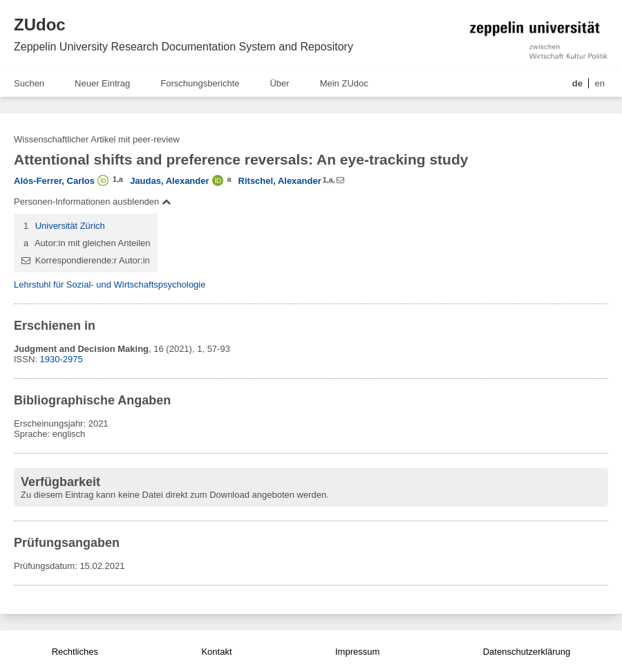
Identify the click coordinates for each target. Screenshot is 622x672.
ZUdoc (40, 25)
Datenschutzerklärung (527, 652)
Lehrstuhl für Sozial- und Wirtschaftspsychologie (110, 284)
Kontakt (216, 652)
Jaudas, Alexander (169, 181)
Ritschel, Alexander (280, 181)
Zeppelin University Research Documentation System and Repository (183, 47)
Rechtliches (75, 652)
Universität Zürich (70, 226)
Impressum (357, 652)
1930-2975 (62, 359)
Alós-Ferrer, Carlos (54, 181)
